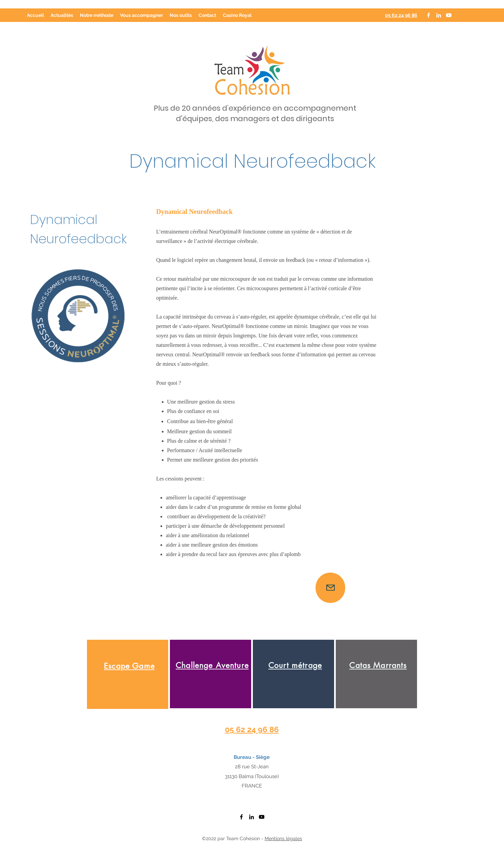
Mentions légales (283, 838)
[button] (141, 15)
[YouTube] (449, 15)
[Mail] (330, 588)
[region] (128, 674)
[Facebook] (428, 15)
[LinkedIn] (439, 15)
